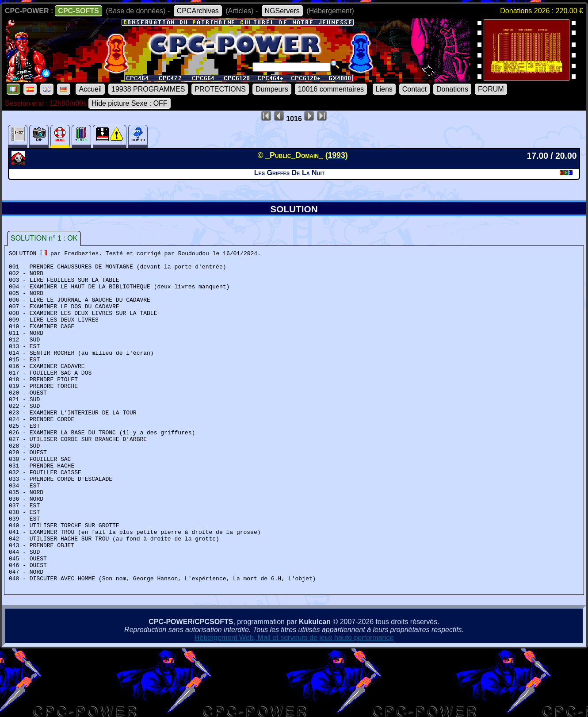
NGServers (282, 11)
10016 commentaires (331, 89)
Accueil (90, 89)
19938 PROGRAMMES (148, 89)
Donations (452, 89)
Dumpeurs (272, 89)
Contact (414, 89)
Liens (384, 89)
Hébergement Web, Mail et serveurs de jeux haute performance (294, 704)
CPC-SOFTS (78, 11)
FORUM (491, 89)
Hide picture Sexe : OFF (130, 103)
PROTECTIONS (220, 89)
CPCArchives (198, 11)
